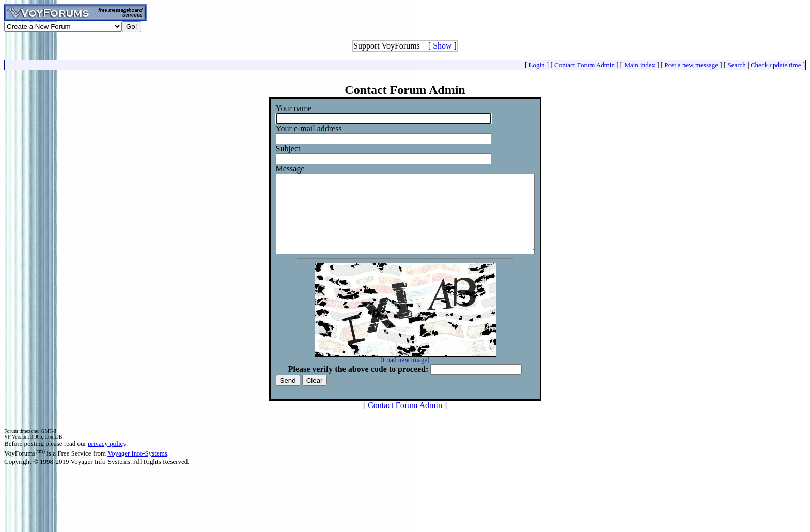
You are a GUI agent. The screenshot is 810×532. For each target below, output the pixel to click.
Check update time (776, 65)
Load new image (405, 375)
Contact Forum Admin (585, 65)
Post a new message (691, 65)
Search (736, 65)
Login (537, 65)
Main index (640, 65)
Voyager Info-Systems (137, 469)
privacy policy (107, 459)
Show (442, 46)
